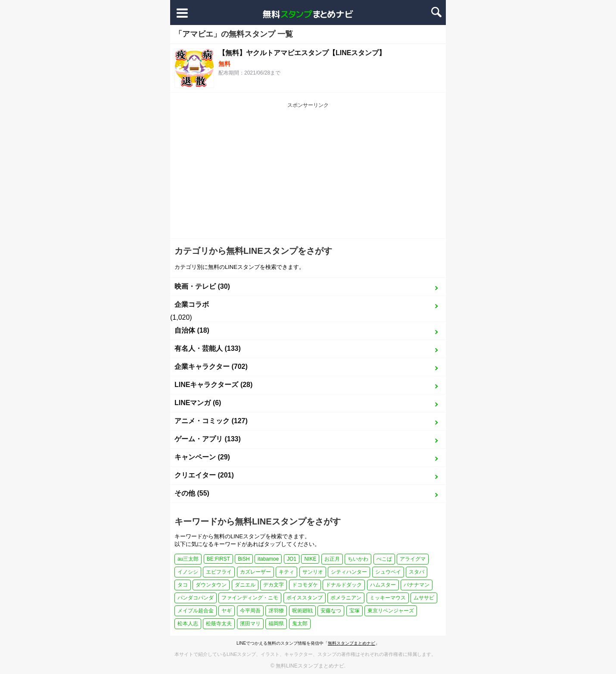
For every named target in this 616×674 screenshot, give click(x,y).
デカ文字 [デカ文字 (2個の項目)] (274, 585)
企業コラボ (192, 304)
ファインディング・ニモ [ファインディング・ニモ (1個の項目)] (250, 598)
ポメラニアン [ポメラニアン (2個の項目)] (346, 598)
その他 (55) (192, 493)
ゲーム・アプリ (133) (208, 439)
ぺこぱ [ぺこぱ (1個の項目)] (384, 559)
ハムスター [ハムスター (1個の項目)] (383, 585)
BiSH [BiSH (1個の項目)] (244, 559)
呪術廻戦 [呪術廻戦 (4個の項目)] (302, 611)
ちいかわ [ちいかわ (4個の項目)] (358, 559)
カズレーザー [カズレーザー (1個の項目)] (255, 572)
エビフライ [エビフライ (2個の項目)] (219, 572)
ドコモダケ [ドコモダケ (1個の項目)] (305, 585)
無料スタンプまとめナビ (352, 643)
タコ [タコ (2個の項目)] (183, 585)
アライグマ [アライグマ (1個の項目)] (413, 559)
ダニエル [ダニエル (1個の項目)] (245, 585)
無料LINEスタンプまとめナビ (310, 666)
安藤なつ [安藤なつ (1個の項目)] (331, 611)
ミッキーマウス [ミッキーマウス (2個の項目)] (388, 598)
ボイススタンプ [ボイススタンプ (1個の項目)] (305, 598)
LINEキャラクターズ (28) (213, 385)
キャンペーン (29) (202, 457)
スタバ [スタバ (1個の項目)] (417, 572)
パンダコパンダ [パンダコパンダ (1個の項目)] (196, 598)
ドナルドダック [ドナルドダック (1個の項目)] (344, 585)
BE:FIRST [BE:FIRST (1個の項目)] (218, 559)
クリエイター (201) (204, 475)
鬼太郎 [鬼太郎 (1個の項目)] (300, 624)
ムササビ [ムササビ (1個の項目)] (424, 598)
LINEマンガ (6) (198, 403)
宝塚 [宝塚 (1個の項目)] (355, 611)
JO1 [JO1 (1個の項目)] (292, 559)
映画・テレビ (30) (202, 286)
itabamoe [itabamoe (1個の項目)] (268, 559)
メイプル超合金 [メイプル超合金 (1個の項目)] (196, 611)
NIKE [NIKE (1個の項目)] (310, 559)
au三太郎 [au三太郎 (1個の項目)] (188, 559)
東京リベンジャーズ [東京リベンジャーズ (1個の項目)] (391, 611)
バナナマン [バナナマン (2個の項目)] (417, 585)
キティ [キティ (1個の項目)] (286, 572)
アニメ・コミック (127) (211, 421)
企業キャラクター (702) (211, 367)
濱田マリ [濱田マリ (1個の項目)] (250, 624)
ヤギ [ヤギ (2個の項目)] (227, 611)
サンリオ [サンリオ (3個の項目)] (313, 572)
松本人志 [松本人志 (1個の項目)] (188, 624)
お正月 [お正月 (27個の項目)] (332, 559)
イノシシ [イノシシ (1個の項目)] (188, 572)
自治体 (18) (192, 330)
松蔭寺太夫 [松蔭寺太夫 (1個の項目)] (219, 624)
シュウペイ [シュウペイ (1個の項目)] (388, 572)
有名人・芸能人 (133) (208, 348)
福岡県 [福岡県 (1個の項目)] (276, 624)
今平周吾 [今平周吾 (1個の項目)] (250, 611)
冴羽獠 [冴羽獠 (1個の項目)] (276, 611)
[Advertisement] (308, 174)
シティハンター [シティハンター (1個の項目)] (349, 572)
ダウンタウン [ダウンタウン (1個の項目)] (211, 585)
